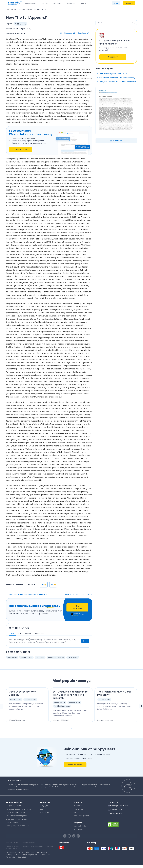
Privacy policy (11, 852)
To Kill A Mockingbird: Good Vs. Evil (77, 594)
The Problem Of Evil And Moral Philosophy (114, 693)
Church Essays (26, 657)
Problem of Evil (41, 9)
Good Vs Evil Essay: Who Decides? (22, 693)
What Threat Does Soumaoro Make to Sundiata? (28, 594)
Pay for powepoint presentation (18, 826)
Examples (22, 9)
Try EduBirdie (77, 607)
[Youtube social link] (69, 836)
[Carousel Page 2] (71, 728)
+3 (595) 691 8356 (116, 814)
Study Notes (44, 812)
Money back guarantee (82, 816)
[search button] (134, 23)
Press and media (80, 826)
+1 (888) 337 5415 (116, 810)
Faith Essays (73, 657)
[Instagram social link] (78, 836)
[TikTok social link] (74, 836)
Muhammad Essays (56, 657)
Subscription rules (13, 855)
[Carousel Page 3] (73, 728)
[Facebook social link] (65, 836)
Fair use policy (42, 852)
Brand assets (78, 829)
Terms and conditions (26, 852)
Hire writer (129, 3)
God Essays (12, 657)
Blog (42, 809)
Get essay (113, 57)
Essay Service (11, 9)
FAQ (75, 812)
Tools (83, 3)
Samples (45, 3)
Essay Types (44, 806)
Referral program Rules (30, 855)
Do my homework (12, 822)
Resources (57, 3)
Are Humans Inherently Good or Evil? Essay (117, 78)
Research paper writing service (17, 816)
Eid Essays (40, 657)
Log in (116, 3)
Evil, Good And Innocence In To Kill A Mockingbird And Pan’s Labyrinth (70, 695)
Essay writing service (14, 806)
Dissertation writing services (16, 819)
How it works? (78, 806)
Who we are (71, 3)
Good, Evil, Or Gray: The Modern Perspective (117, 82)
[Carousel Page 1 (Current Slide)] (70, 728)
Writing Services (30, 3)
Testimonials (78, 809)
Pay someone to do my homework (18, 809)
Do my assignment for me (16, 812)
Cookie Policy (23, 857)
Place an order (20, 149)
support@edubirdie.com (119, 806)
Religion (30, 9)
